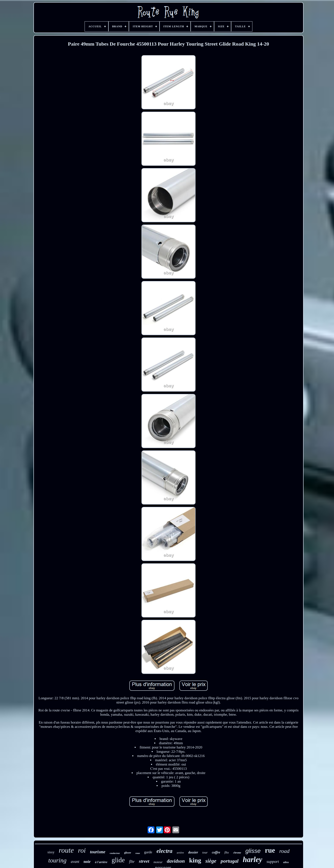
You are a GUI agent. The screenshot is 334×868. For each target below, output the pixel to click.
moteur (158, 862)
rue (270, 850)
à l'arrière (101, 862)
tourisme (98, 852)
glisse (253, 851)
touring (57, 860)
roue (138, 853)
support (273, 862)
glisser (128, 853)
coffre (216, 852)
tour (205, 852)
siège (211, 861)
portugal (230, 861)
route (66, 850)
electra (165, 851)
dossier (193, 852)
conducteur (115, 853)
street (144, 861)
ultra (286, 862)
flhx (227, 853)
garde (148, 852)
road (284, 851)
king (195, 860)
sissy (51, 852)
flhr (132, 862)
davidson (176, 861)
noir (87, 862)
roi (82, 850)
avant (75, 862)
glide (118, 860)
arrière (180, 853)
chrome (237, 853)
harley (253, 860)
